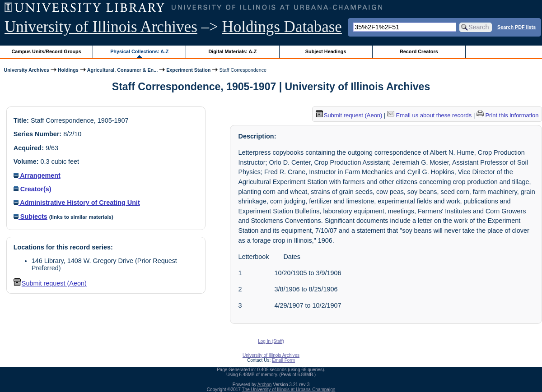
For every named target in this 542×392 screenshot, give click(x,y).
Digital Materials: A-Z (232, 51)
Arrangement (37, 175)
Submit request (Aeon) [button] (50, 283)
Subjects (30, 217)
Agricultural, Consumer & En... (122, 70)
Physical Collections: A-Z (139, 51)
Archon (265, 385)
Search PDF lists (516, 27)
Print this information (508, 115)
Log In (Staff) (271, 341)
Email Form (283, 360)
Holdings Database (282, 27)
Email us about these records (429, 115)
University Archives (26, 70)
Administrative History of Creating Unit (77, 203)
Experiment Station (188, 70)
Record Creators (419, 51)
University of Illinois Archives (101, 27)
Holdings (68, 70)
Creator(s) (33, 189)
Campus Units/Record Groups (47, 51)
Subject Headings (326, 51)
